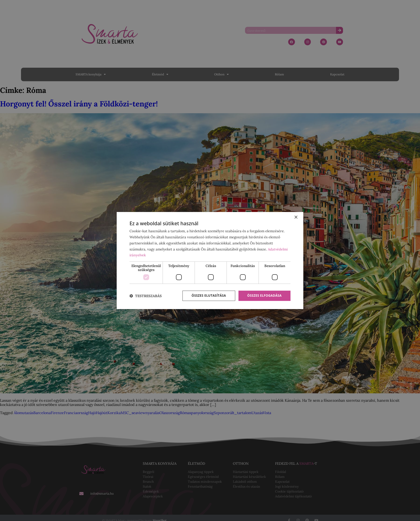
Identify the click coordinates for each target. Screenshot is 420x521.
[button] (146, 296)
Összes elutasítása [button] (207, 296)
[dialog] (210, 260)
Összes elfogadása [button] (264, 296)
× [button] (296, 217)
